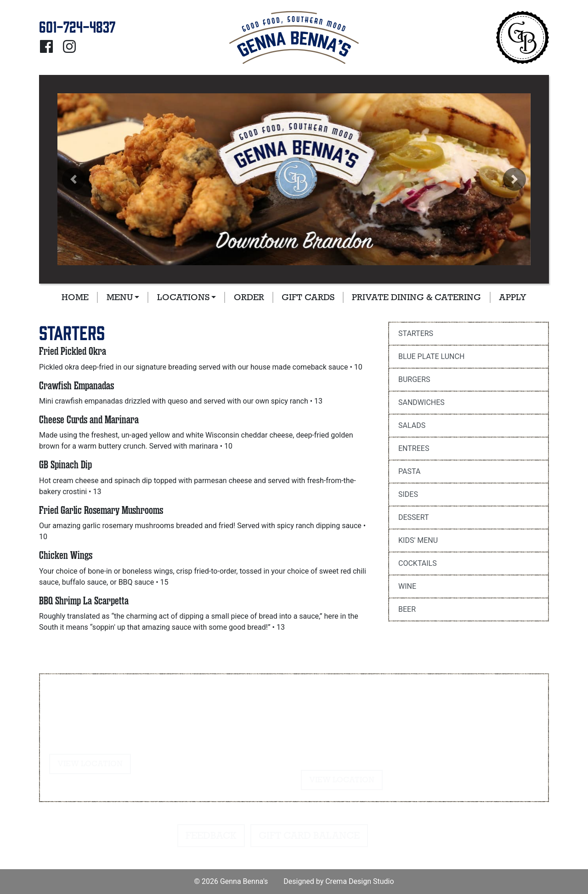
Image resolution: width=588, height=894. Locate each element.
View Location (90, 764)
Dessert (413, 517)
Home (75, 297)
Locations (183, 297)
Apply (513, 297)
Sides (408, 494)
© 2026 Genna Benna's (231, 881)
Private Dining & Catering (416, 297)
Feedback (211, 836)
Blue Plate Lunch (431, 356)
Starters (416, 333)
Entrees (414, 448)
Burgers (414, 379)
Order (249, 297)
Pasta (409, 471)
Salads (412, 425)
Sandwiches (421, 402)
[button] (73, 179)
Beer (407, 609)
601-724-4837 (79, 705)
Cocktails (418, 563)
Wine (407, 586)
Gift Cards (308, 297)
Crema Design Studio (359, 881)
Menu (120, 297)
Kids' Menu (418, 540)
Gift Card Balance (309, 836)
